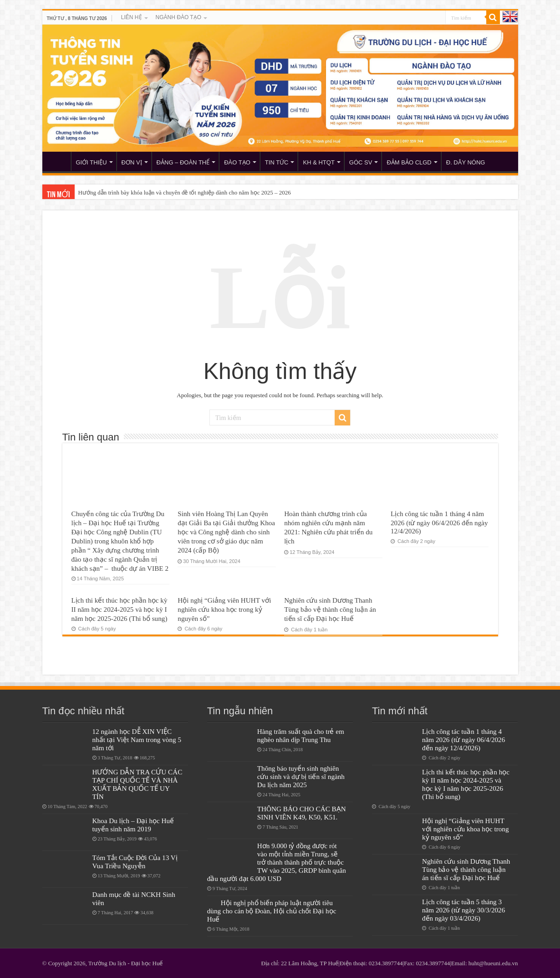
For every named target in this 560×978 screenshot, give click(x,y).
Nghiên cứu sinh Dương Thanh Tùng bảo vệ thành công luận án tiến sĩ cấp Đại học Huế (330, 609)
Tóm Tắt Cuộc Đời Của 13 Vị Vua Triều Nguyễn (135, 862)
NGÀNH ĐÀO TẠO (178, 17)
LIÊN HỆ (132, 17)
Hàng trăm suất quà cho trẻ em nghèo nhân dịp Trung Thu (301, 735)
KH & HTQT (318, 162)
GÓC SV (361, 162)
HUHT (59, 161)
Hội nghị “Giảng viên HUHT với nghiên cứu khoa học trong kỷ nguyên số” (224, 609)
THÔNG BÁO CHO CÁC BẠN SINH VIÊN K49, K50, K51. (302, 813)
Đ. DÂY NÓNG (466, 162)
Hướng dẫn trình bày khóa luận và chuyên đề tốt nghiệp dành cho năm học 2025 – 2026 (185, 192)
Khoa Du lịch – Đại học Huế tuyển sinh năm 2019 (133, 825)
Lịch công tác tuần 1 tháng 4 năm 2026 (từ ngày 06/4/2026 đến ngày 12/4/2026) (439, 522)
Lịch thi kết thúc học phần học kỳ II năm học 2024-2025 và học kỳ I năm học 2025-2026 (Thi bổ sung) (120, 609)
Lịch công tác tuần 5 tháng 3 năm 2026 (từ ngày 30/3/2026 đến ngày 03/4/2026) (463, 910)
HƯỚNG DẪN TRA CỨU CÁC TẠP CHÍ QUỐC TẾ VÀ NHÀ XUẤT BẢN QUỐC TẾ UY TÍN (137, 784)
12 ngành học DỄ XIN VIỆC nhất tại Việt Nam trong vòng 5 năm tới (137, 740)
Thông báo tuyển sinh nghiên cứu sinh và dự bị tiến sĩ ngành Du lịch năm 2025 (301, 776)
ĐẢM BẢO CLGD (409, 162)
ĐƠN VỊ (132, 162)
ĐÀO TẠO (237, 162)
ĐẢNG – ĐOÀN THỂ (183, 162)
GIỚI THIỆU (92, 162)
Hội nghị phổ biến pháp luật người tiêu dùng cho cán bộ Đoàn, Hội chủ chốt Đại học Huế (272, 911)
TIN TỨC (277, 162)
